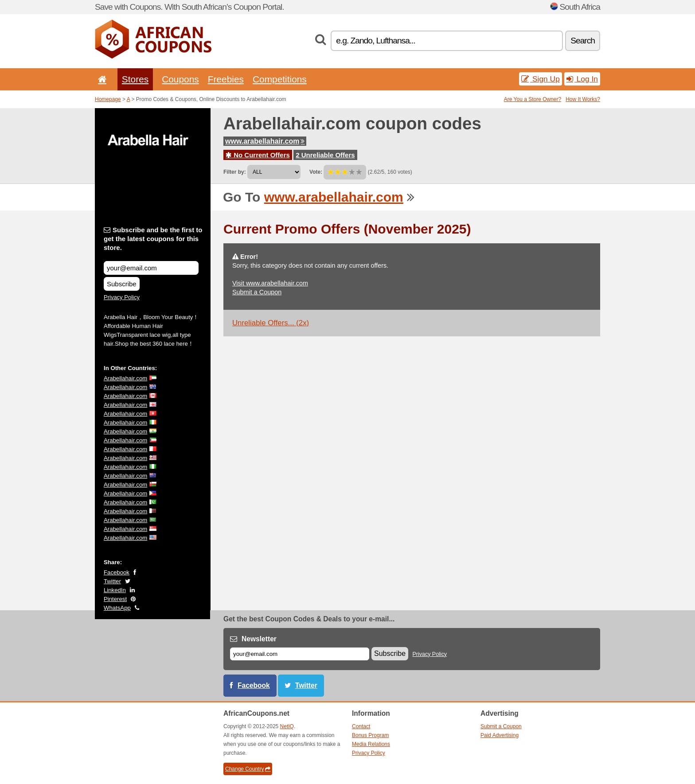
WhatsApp (117, 608)
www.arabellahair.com (265, 141)
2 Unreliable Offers (325, 155)
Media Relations (371, 744)
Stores (135, 79)
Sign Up (541, 79)
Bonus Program (370, 735)
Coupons (180, 79)
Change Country (248, 769)
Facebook (117, 572)
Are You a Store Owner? (533, 99)
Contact (361, 726)
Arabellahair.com (125, 378)
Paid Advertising (500, 735)
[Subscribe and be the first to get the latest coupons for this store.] (151, 268)
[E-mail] (300, 654)
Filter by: (235, 172)
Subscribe (122, 284)
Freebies (226, 79)
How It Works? (583, 99)
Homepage (108, 99)
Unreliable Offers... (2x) (271, 323)
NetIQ (287, 726)
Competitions (280, 79)
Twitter (112, 581)
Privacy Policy (122, 297)
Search (583, 41)
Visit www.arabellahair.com (270, 283)
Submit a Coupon (257, 292)
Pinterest (115, 599)
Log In (582, 79)
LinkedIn (115, 590)
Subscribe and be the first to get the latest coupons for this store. (153, 239)
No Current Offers (258, 155)
